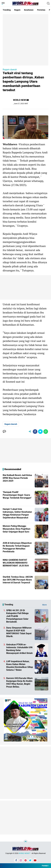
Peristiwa (41, 10)
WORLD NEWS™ (25, 853)
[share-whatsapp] (46, 432)
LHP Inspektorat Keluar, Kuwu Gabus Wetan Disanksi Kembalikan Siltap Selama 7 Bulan (20, 666)
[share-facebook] (35, 432)
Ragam (17, 10)
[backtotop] (26, 842)
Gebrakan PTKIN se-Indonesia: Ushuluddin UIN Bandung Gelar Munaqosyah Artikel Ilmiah (19, 649)
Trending (7, 10)
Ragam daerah (10, 70)
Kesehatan (29, 10)
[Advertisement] (26, 40)
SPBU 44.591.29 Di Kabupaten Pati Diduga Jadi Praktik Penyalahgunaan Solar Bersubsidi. (17, 616)
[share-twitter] (40, 432)
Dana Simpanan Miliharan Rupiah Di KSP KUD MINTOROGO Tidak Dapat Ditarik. (19, 632)
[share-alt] (30, 432)
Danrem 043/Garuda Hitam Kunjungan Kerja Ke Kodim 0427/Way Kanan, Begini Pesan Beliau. (19, 682)
